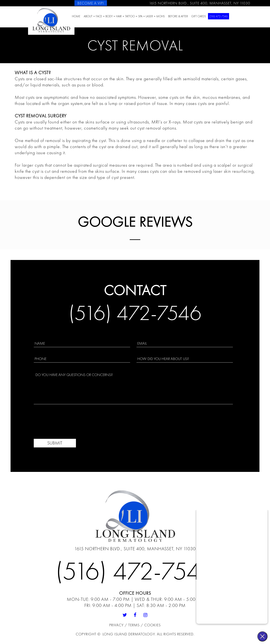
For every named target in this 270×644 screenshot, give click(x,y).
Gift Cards (199, 16)
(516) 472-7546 (219, 16)
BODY (109, 16)
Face (99, 16)
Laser (149, 16)
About (88, 16)
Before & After (178, 16)
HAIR (119, 16)
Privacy (117, 625)
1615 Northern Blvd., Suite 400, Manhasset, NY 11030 (200, 3)
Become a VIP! (91, 3)
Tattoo (130, 16)
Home (76, 16)
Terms (134, 625)
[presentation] (66, 422)
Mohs (161, 16)
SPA (140, 16)
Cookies (153, 625)
